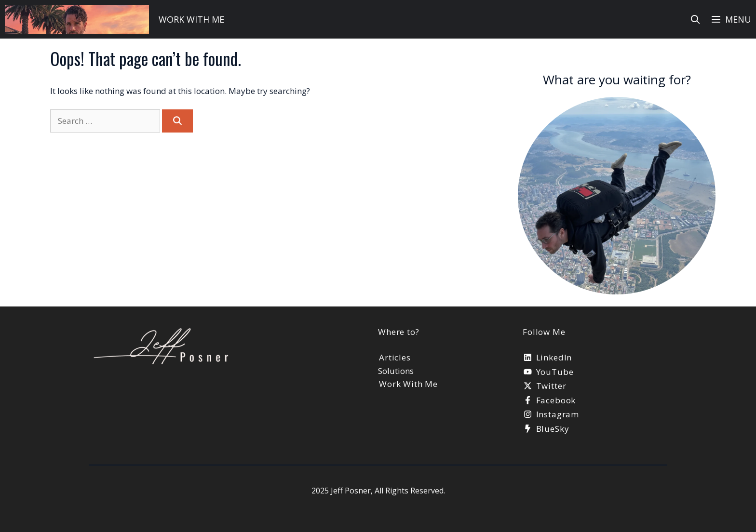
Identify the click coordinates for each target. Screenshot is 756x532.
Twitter (551, 386)
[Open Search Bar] (695, 19)
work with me (191, 19)
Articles (395, 357)
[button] (731, 19)
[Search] (177, 121)
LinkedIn (554, 357)
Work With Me (408, 384)
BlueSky (553, 429)
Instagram (558, 414)
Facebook (556, 400)
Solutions (396, 371)
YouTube (555, 372)
